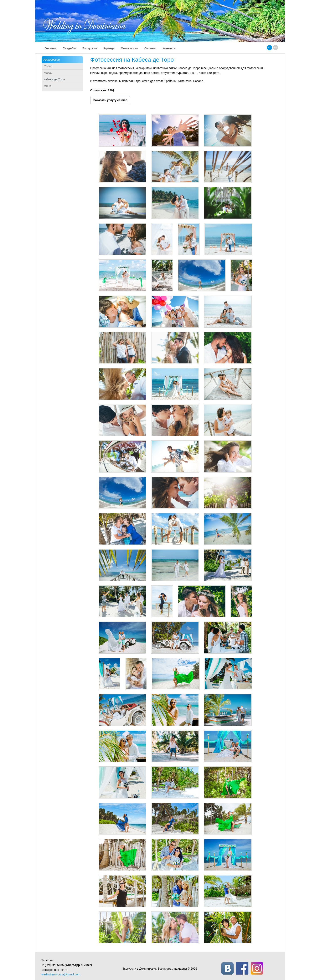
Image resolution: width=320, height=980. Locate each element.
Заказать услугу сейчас (110, 100)
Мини (47, 86)
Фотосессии (51, 60)
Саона (48, 66)
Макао (48, 73)
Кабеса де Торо (54, 79)
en (276, 47)
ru (270, 47)
